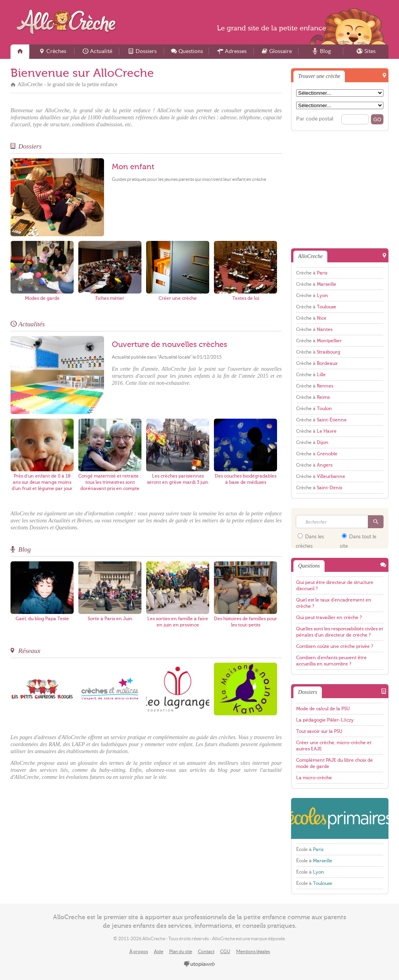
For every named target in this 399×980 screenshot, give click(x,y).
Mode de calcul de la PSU (323, 709)
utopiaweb (199, 964)
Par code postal (315, 119)
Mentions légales (253, 951)
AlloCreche (68, 22)
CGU (225, 951)
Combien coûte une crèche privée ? (335, 646)
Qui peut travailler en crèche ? (329, 617)
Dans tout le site (358, 539)
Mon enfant (133, 167)
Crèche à (312, 273)
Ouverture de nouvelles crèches (169, 345)
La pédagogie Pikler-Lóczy (325, 720)
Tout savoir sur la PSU (319, 731)
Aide (159, 951)
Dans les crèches (310, 539)
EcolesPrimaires (340, 818)
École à (310, 849)
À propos (139, 951)
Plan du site (181, 951)
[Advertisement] (345, 189)
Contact (206, 951)
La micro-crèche (314, 778)
